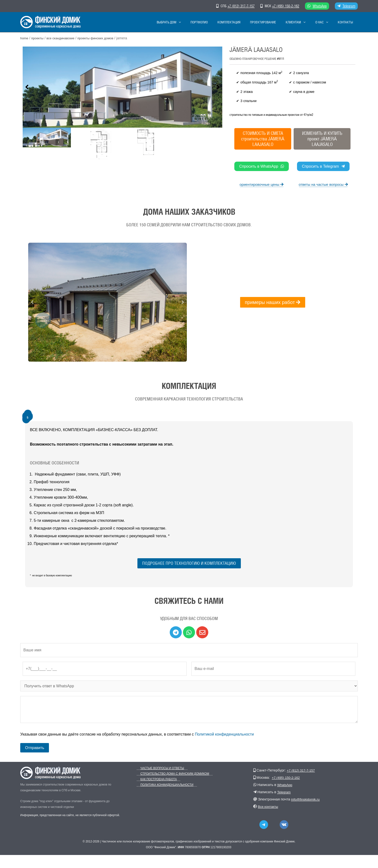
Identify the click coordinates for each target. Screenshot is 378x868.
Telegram (349, 6)
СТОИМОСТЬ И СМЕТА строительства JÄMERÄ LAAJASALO (263, 139)
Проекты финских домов (103, 38)
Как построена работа (155, 779)
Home (25, 38)
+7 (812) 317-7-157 (241, 6)
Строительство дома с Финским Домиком (171, 774)
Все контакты (269, 806)
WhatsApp (320, 6)
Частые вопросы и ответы (159, 768)
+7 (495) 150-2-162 (286, 6)
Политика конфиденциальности (163, 785)
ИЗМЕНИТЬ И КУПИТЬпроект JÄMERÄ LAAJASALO (322, 139)
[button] (27, 88)
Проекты (39, 38)
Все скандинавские (64, 38)
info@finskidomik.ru (307, 799)
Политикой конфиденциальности (224, 734)
